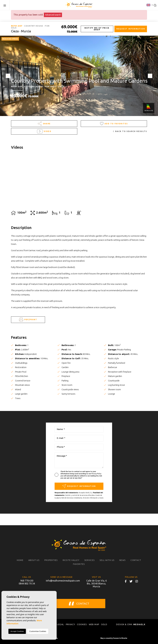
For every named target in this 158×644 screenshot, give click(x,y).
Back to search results (130, 131)
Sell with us (107, 560)
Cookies (82, 624)
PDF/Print (28, 320)
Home (20, 560)
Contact (136, 560)
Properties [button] (51, 560)
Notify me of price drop (97, 29)
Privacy (71, 624)
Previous (7, 76)
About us (34, 560)
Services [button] (90, 560)
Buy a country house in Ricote (114, 638)
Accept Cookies (17, 631)
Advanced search (53, 15)
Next (151, 76)
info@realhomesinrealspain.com (62, 581)
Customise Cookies (38, 631)
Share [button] (44, 124)
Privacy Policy (96, 474)
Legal (60, 624)
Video (44, 131)
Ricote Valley (71, 560)
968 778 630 (27, 581)
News (122, 560)
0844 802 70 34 (27, 584)
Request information (131, 29)
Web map (94, 624)
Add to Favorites (114, 124)
